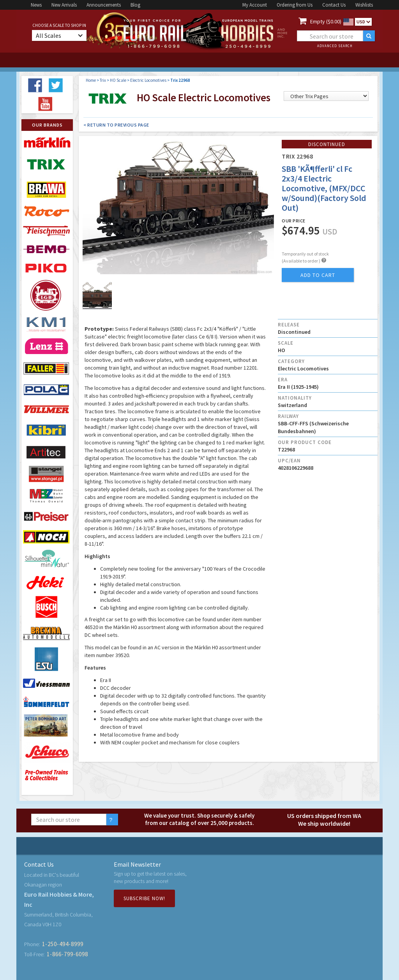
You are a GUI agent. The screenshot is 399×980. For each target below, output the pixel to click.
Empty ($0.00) (326, 21)
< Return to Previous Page (116, 125)
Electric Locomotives (148, 80)
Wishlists (364, 5)
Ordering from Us (295, 5)
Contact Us (334, 5)
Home (91, 80)
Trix (103, 80)
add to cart (318, 275)
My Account (255, 5)
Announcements (104, 5)
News (36, 5)
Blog (135, 5)
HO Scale (118, 80)
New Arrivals (64, 5)
